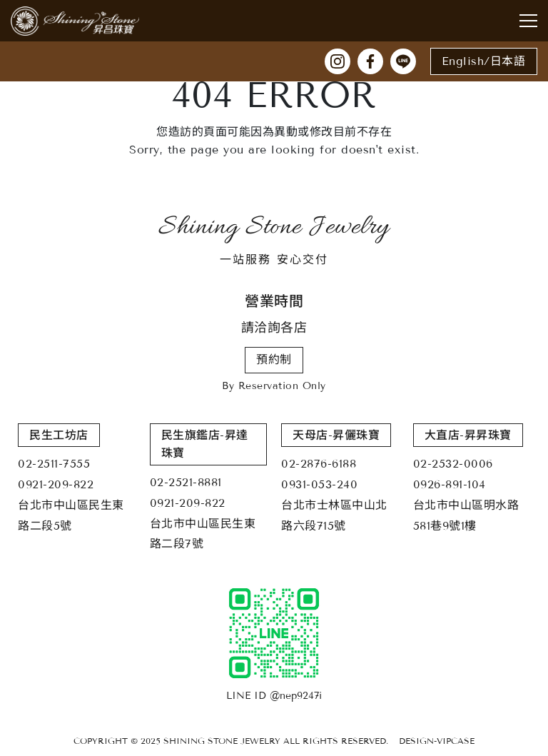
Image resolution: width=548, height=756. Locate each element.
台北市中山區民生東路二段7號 (203, 534)
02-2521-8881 (186, 482)
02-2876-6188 (319, 464)
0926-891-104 (450, 484)
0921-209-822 (56, 484)
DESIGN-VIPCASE (437, 741)
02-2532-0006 (453, 464)
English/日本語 (484, 61)
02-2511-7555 (54, 464)
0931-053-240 (319, 484)
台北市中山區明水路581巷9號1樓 (466, 515)
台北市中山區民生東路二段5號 (71, 515)
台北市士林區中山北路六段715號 (334, 515)
